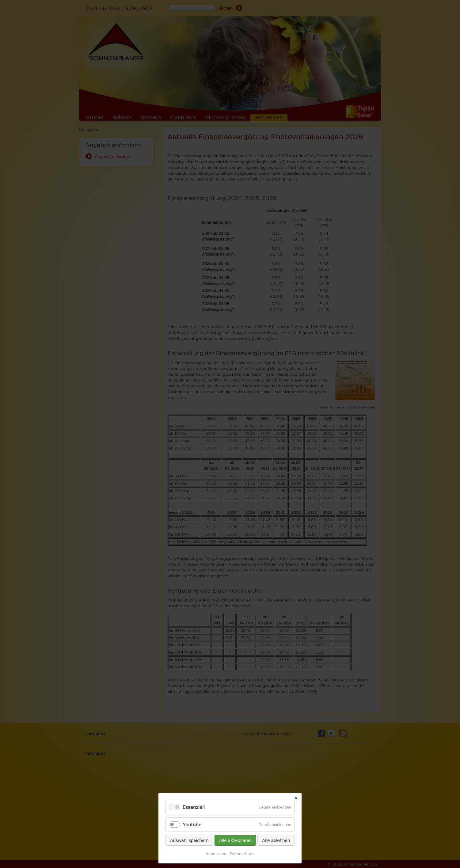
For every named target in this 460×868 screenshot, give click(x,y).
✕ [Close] (296, 798)
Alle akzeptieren (236, 840)
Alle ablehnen (276, 840)
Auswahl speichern (189, 840)
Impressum (216, 854)
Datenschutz (242, 854)
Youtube (192, 824)
